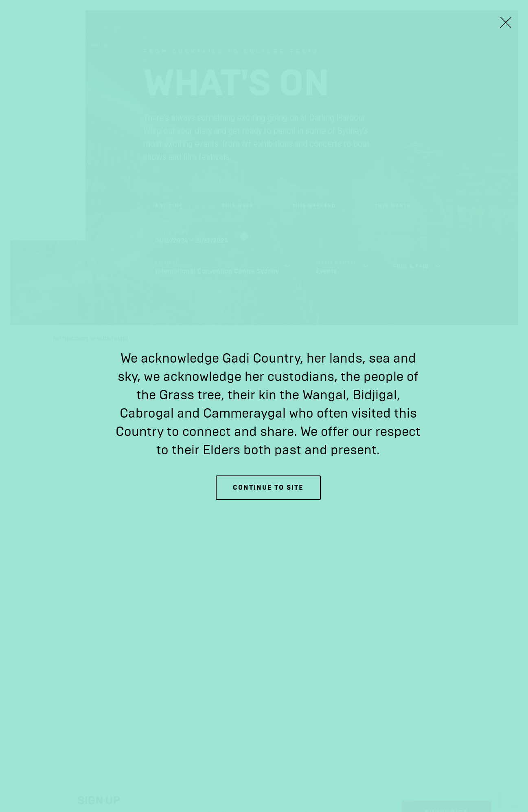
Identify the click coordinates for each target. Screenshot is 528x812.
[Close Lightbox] (506, 22)
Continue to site (268, 487)
